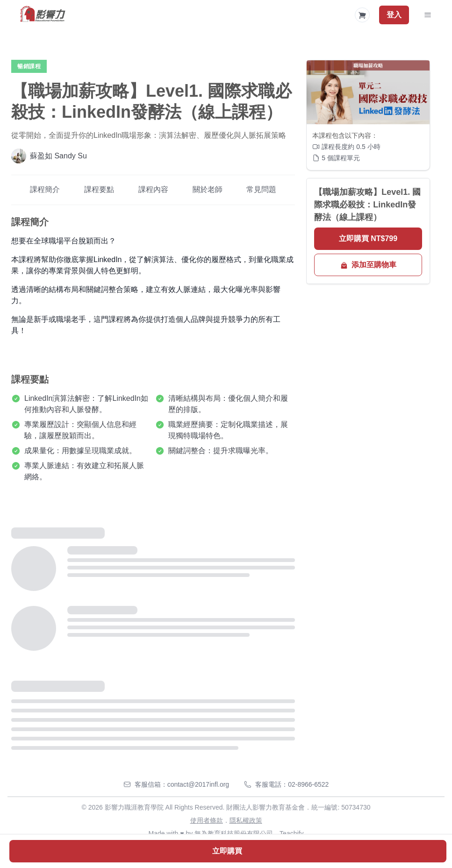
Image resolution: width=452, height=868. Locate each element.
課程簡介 (45, 189)
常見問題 (261, 189)
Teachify (291, 833)
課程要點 (99, 189)
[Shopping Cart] (362, 15)
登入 (394, 15)
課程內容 (153, 189)
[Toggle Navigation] (428, 15)
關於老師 (208, 189)
